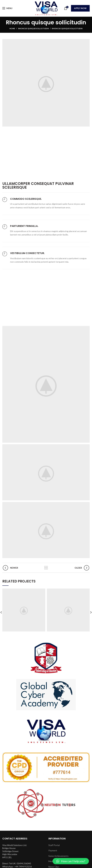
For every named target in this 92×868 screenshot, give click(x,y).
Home (12, 28)
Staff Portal (54, 845)
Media (51, 861)
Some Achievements (58, 856)
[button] (71, 861)
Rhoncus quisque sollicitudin (33, 28)
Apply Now (80, 8)
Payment (53, 850)
